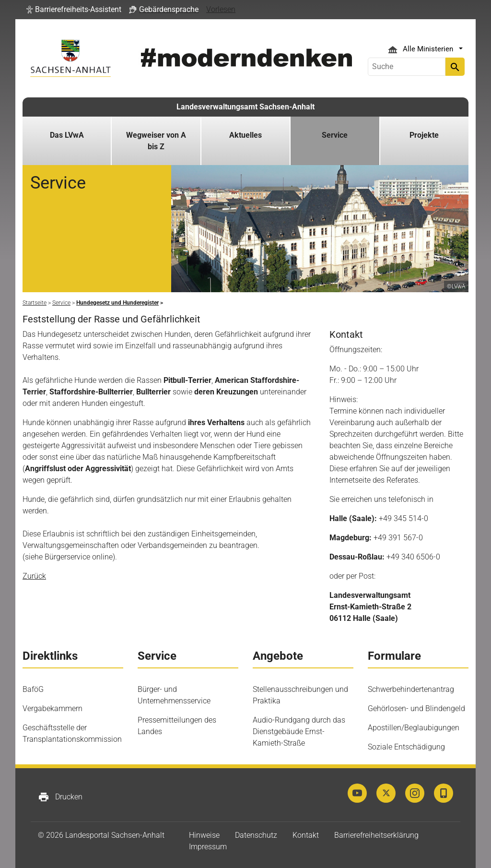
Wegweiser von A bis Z (156, 141)
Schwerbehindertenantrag (411, 689)
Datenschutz (256, 835)
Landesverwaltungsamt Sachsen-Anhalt (245, 107)
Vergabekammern (53, 708)
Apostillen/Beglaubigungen (414, 728)
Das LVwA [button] (67, 135)
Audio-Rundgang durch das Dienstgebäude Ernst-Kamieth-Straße (299, 731)
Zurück (34, 576)
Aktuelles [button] (245, 135)
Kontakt (306, 835)
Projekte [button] (424, 135)
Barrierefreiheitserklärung (376, 835)
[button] (74, 10)
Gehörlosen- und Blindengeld (416, 708)
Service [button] (335, 135)
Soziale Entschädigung (406, 747)
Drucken (60, 797)
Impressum (208, 847)
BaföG (33, 689)
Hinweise (204, 835)
